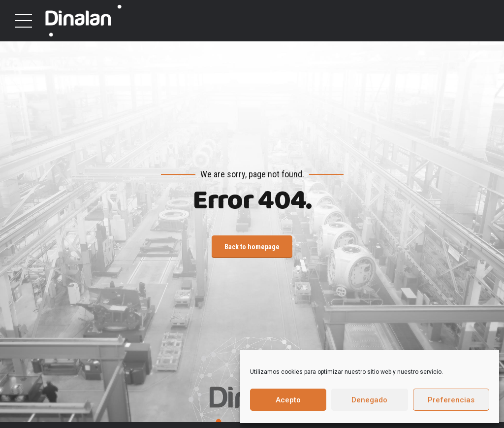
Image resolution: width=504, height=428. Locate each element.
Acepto (288, 400)
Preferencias (451, 400)
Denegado (369, 400)
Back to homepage (252, 247)
